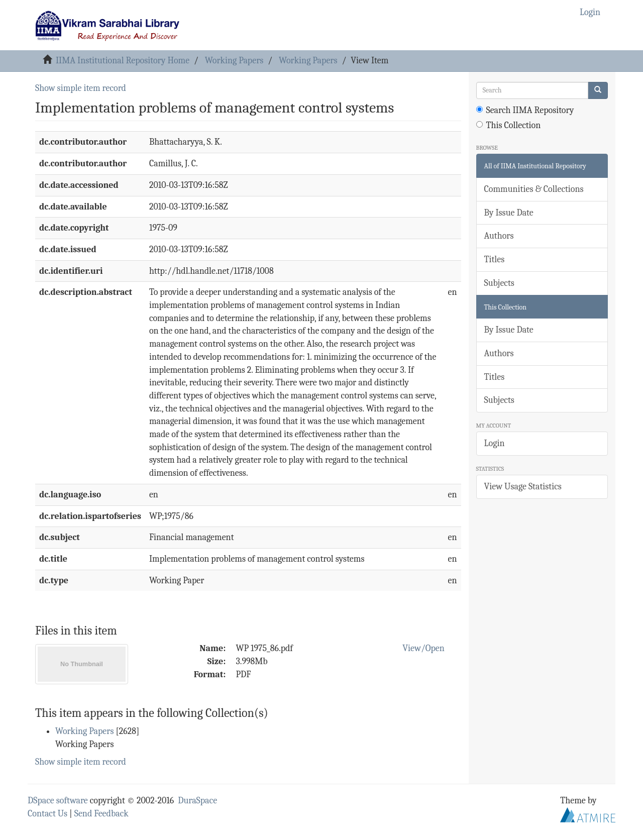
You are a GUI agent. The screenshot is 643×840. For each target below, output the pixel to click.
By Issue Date (509, 213)
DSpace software (58, 801)
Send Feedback (101, 814)
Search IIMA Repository (525, 110)
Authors (499, 236)
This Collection (509, 125)
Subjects (499, 283)
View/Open (423, 648)
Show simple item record (81, 88)
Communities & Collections (534, 189)
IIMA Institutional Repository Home (123, 61)
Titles (495, 259)
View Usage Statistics (523, 487)
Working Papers (234, 61)
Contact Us (47, 814)
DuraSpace (197, 801)
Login (495, 443)
